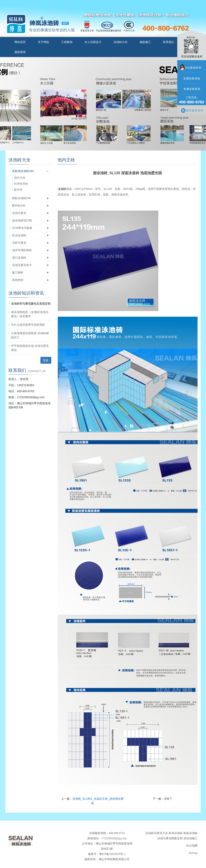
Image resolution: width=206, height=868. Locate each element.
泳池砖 (62, 189)
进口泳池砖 (19, 258)
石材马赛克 (19, 243)
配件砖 (18, 190)
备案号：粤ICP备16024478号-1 (107, 854)
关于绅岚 (43, 42)
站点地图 (192, 846)
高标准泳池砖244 (23, 171)
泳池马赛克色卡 (22, 265)
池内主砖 (20, 178)
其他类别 (18, 280)
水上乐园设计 (93, 42)
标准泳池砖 (176, 833)
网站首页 (20, 42)
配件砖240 (19, 206)
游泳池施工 (191, 838)
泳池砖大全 (121, 42)
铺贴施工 (145, 42)
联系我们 (169, 42)
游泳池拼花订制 (22, 220)
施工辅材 (18, 272)
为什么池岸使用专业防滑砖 (28, 325)
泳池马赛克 (19, 213)
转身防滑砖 (21, 184)
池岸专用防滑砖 (22, 250)
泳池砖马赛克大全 (157, 833)
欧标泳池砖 (191, 833)
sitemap (193, 853)
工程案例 (67, 42)
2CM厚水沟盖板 (22, 228)
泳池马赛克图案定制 (170, 838)
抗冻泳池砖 (19, 235)
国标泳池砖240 (21, 198)
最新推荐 (20, 52)
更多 (46, 360)
